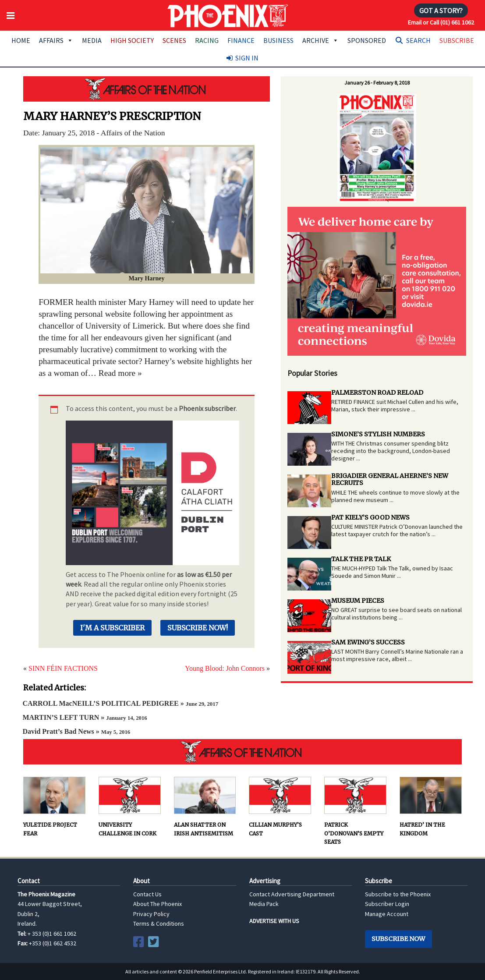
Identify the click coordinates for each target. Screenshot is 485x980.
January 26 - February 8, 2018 (377, 83)
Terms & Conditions (159, 923)
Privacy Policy (151, 914)
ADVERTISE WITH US (274, 921)
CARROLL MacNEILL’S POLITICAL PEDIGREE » (120, 703)
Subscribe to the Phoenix (398, 894)
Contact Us (147, 894)
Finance (241, 40)
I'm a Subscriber (112, 628)
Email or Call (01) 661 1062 (441, 22)
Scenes (174, 40)
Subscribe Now (398, 939)
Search (418, 40)
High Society (132, 40)
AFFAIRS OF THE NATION (147, 89)
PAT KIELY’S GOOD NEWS (370, 517)
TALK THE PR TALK (361, 559)
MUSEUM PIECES (358, 601)
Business (278, 40)
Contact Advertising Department (292, 894)
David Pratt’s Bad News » (76, 731)
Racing (207, 40)
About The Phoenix (158, 904)
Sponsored (367, 40)
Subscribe (457, 40)
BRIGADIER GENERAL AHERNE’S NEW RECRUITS (390, 479)
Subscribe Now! (198, 628)
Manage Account (387, 914)
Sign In (247, 58)
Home (21, 40)
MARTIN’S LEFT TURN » (85, 717)
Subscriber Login (387, 904)
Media (92, 40)
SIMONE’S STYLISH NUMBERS (378, 434)
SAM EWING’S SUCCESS (368, 642)
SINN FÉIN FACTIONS (63, 668)
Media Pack (264, 904)
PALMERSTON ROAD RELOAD (377, 393)
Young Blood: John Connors (225, 668)
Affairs (56, 40)
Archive (320, 40)
